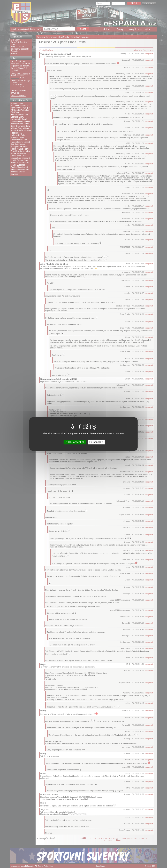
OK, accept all (75, 442)
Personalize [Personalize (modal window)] (96, 442)
